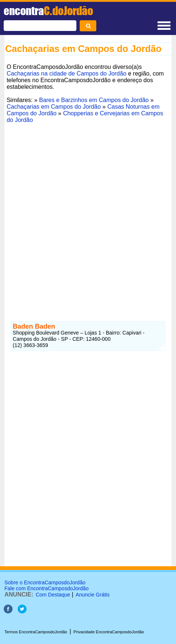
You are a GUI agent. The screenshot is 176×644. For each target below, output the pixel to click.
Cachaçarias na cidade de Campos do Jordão (67, 73)
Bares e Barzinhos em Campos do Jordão (94, 100)
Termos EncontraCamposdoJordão (36, 632)
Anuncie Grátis (93, 595)
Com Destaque (53, 595)
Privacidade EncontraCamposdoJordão (109, 632)
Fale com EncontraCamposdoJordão (46, 588)
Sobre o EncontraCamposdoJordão (45, 582)
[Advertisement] (88, 213)
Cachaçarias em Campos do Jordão (54, 107)
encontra (48, 11)
